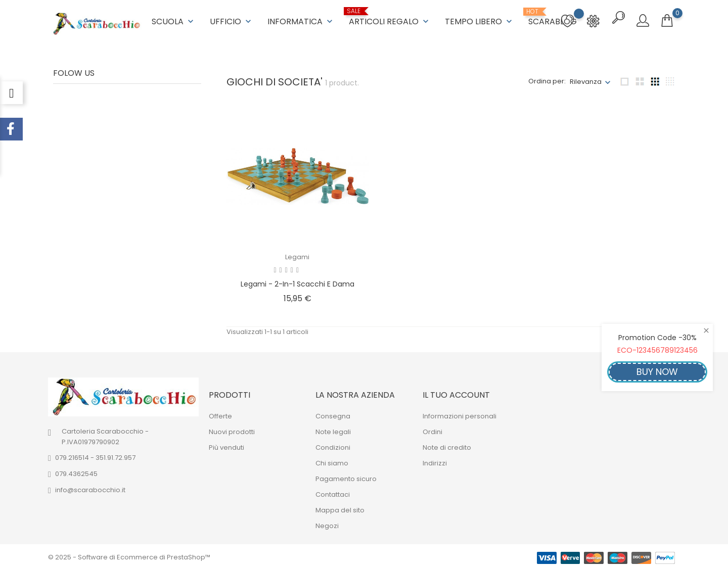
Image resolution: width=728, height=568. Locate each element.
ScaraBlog (553, 17)
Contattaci (333, 492)
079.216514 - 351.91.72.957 (95, 456)
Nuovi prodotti (232, 430)
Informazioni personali (460, 414)
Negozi (327, 524)
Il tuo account (456, 393)
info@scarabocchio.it (90, 488)
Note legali (333, 430)
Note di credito (447, 445)
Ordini (433, 430)
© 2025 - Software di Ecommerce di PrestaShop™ (129, 555)
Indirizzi (435, 461)
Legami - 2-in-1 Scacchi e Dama (298, 282)
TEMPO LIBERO (480, 20)
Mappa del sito (340, 508)
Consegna (333, 414)
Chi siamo (332, 461)
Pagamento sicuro (346, 477)
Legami (297, 255)
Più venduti (226, 445)
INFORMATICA (301, 20)
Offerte (220, 414)
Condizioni (333, 445)
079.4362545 (76, 472)
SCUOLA (174, 20)
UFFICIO (232, 20)
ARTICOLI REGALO (390, 16)
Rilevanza (586, 80)
